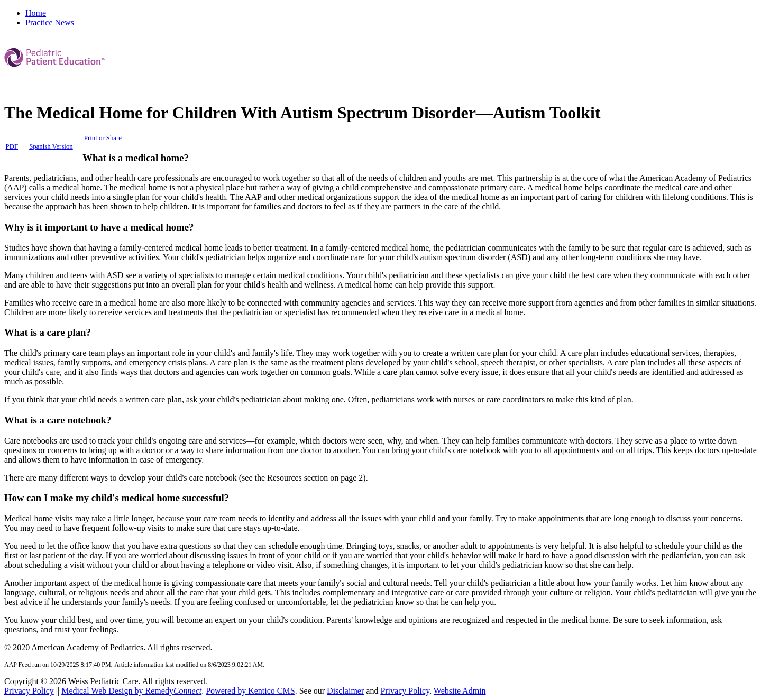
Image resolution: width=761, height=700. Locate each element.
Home (36, 13)
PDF (12, 146)
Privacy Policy (29, 691)
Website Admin (460, 691)
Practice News (50, 22)
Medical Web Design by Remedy (131, 691)
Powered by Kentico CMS (250, 691)
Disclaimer (345, 691)
